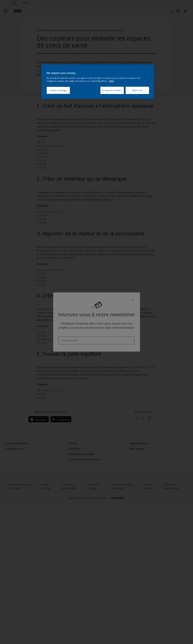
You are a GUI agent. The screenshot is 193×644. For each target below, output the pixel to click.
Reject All (137, 90)
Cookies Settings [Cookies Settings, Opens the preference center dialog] (58, 90)
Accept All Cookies (112, 90)
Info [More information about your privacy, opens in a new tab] (111, 81)
